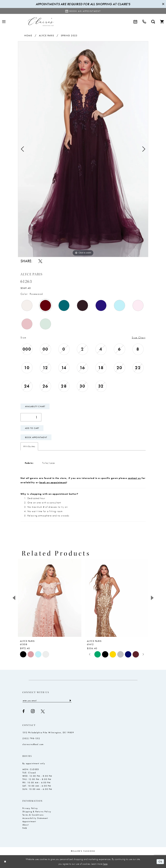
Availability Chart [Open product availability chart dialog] (35, 406)
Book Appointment (36, 437)
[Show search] (153, 22)
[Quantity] (31, 417)
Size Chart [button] (139, 338)
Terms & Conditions (33, 815)
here (105, 864)
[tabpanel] (83, 149)
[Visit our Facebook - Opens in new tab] (24, 711)
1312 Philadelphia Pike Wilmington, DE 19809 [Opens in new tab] (48, 733)
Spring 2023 (69, 35)
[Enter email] (47, 701)
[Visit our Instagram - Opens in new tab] (33, 711)
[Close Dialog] (5, 861)
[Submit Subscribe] (70, 701)
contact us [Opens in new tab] (134, 478)
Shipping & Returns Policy (37, 812)
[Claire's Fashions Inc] (41, 22)
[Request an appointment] (83, 11)
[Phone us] (144, 22)
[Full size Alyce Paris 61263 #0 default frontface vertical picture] (83, 149)
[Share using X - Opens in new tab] (40, 261)
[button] (4, 22)
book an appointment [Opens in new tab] (53, 482)
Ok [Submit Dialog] (160, 862)
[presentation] (50, 598)
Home (28, 35)
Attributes (29, 446)
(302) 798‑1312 (31, 738)
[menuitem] (4, 22)
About (26, 825)
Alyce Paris (47, 35)
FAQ (25, 828)
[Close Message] (163, 4)
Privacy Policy (30, 808)
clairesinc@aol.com (33, 744)
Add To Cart (32, 428)
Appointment (29, 821)
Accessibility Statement (35, 818)
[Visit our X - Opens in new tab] (43, 711)
